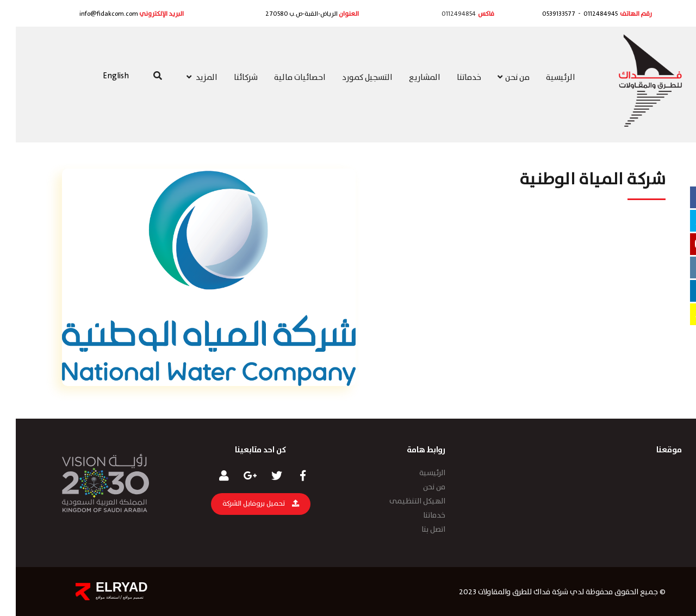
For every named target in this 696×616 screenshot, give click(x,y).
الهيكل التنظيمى (402, 501)
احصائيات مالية (284, 78)
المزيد (186, 78)
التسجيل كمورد (352, 78)
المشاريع (409, 78)
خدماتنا (453, 78)
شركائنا (230, 78)
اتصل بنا (418, 530)
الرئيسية (545, 78)
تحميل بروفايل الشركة (245, 504)
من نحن (498, 78)
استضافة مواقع (92, 597)
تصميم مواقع (117, 597)
